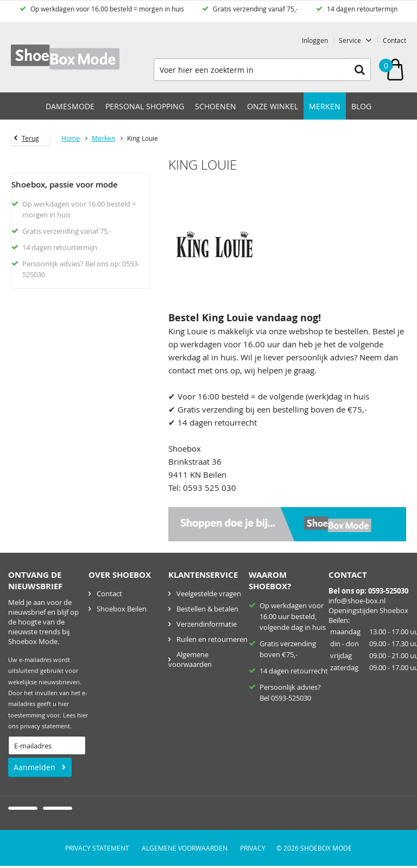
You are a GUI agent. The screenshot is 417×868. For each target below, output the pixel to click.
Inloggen (315, 40)
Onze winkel (273, 106)
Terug (30, 138)
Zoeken (359, 70)
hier (83, 715)
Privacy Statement (97, 848)
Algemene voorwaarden (190, 659)
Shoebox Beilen (122, 609)
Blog (361, 106)
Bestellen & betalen (207, 609)
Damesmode (70, 106)
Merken (325, 106)
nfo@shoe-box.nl (358, 601)
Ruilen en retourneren (212, 639)
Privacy (253, 848)
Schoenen (216, 106)
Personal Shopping (145, 106)
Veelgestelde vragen (209, 594)
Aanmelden (34, 767)
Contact (394, 40)
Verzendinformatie (207, 624)
